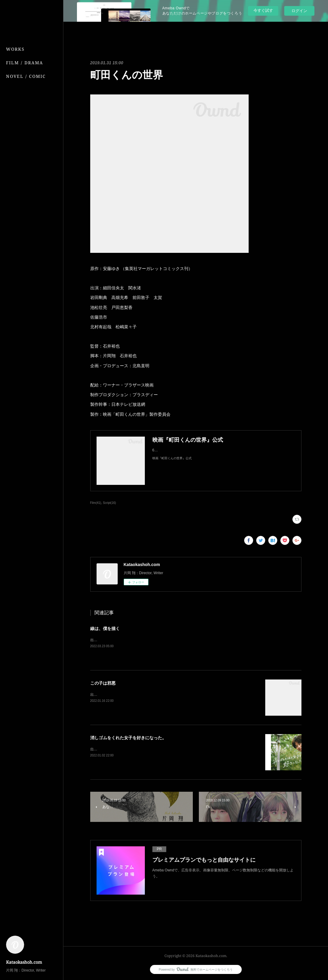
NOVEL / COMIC (26, 76)
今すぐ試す (263, 10)
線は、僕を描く (105, 628)
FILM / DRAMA (25, 63)
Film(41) (96, 503)
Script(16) (109, 503)
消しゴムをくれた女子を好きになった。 (128, 738)
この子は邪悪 (103, 683)
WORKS (15, 49)
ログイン (299, 11)
